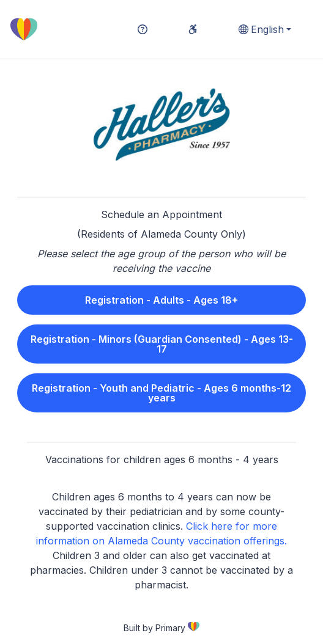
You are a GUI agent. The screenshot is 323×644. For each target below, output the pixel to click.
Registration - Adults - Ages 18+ (161, 300)
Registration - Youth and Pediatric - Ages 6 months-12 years (161, 393)
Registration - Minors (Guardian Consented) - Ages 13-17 (162, 344)
